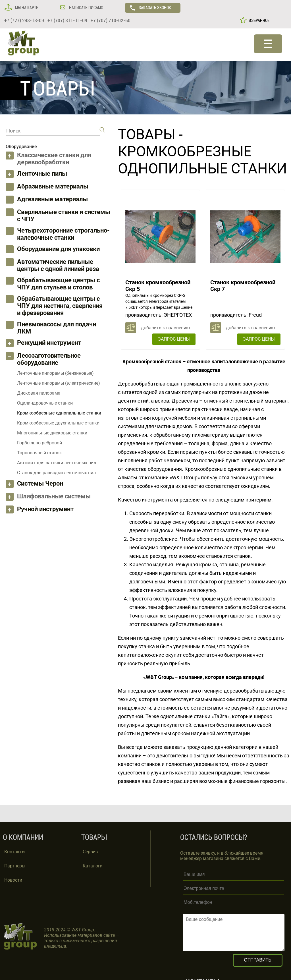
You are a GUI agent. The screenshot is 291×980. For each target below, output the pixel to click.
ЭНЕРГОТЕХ (178, 315)
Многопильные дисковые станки (52, 433)
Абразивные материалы (53, 186)
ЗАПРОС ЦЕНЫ (174, 339)
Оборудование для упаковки (58, 249)
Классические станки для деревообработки (54, 159)
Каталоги (93, 866)
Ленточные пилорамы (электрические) (59, 383)
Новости (13, 880)
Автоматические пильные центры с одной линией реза (58, 265)
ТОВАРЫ (147, 134)
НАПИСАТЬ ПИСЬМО (86, 8)
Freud (255, 315)
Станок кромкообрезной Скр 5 (158, 286)
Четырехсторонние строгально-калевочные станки (63, 234)
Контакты (15, 852)
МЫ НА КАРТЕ (26, 8)
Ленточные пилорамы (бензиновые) (55, 373)
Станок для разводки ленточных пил (56, 473)
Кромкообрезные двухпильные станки (58, 423)
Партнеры (15, 866)
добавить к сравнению (165, 328)
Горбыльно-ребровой (40, 443)
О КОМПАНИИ (23, 837)
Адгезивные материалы (52, 199)
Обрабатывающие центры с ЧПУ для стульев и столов (58, 284)
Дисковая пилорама (39, 393)
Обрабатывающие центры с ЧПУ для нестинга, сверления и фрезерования (60, 306)
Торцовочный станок (40, 453)
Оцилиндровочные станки (45, 403)
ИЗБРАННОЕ (258, 20)
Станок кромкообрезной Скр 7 (243, 286)
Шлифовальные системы (54, 496)
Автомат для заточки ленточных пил (57, 463)
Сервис (90, 852)
